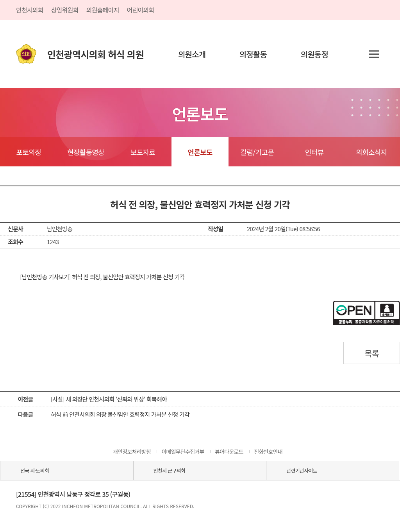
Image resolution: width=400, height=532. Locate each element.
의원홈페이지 (103, 10)
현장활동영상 (86, 152)
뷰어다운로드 (229, 452)
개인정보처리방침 (132, 452)
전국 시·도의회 (35, 470)
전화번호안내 (268, 452)
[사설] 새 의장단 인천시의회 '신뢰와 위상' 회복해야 (109, 399)
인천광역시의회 (96, 54)
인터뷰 (314, 152)
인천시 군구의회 (169, 470)
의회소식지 (371, 152)
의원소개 (192, 54)
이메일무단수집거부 (183, 452)
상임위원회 (65, 10)
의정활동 (253, 54)
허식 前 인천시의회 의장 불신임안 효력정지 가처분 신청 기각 (120, 414)
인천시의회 (30, 10)
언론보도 (200, 152)
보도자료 (143, 152)
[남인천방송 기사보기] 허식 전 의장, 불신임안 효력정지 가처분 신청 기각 (102, 277)
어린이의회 (141, 10)
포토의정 (29, 152)
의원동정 (315, 54)
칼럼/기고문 (257, 152)
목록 (372, 353)
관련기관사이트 (302, 470)
